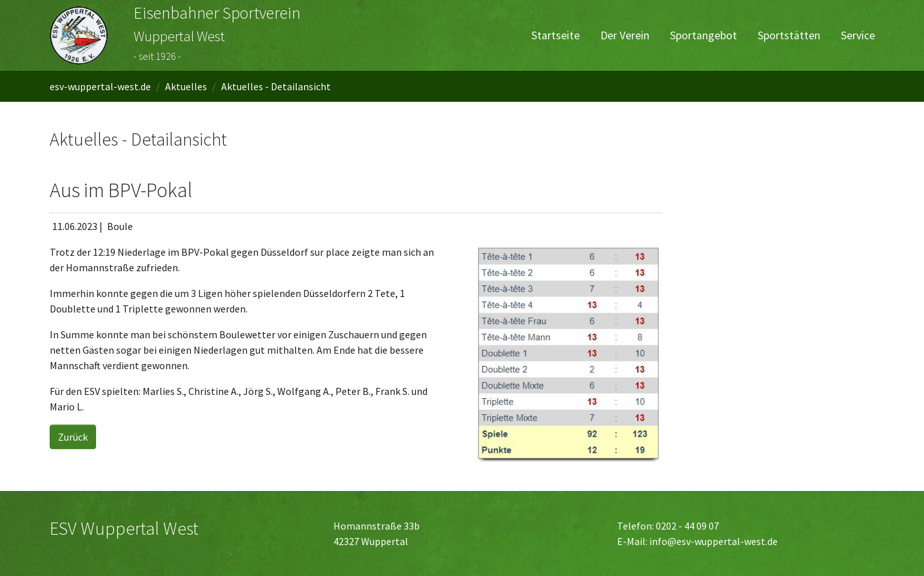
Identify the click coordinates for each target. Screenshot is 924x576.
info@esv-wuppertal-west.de (713, 541)
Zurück (73, 437)
